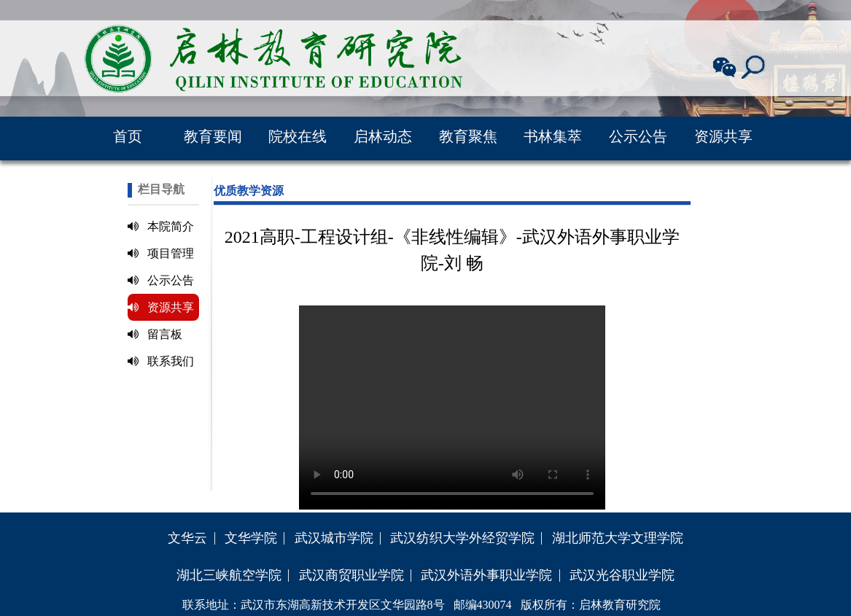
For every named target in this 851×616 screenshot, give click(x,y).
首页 (128, 136)
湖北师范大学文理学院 (618, 538)
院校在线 (298, 136)
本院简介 (161, 226)
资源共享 (723, 136)
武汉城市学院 (334, 538)
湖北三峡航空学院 (229, 575)
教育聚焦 (468, 136)
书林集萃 (553, 136)
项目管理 (161, 253)
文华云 (187, 538)
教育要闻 (213, 136)
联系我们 (161, 361)
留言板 (155, 334)
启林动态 (383, 136)
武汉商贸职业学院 (351, 575)
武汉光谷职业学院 (622, 575)
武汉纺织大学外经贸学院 (462, 538)
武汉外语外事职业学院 (486, 575)
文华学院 (251, 538)
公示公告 (638, 136)
